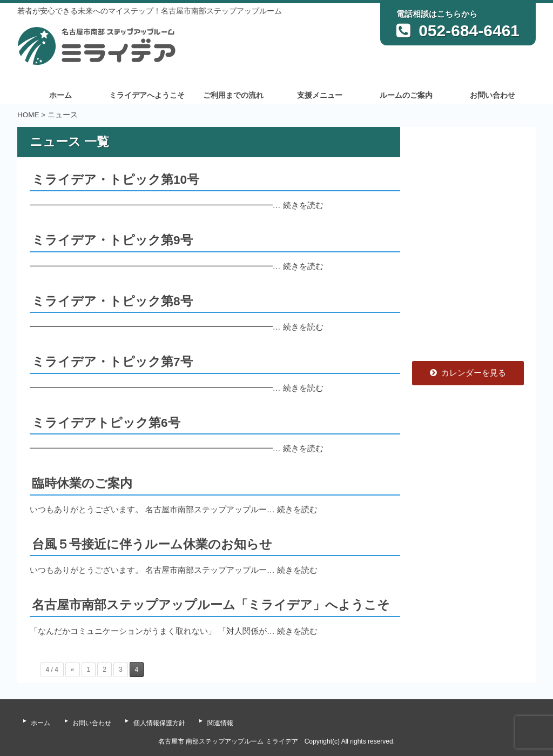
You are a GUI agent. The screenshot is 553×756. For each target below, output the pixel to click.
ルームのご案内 (406, 95)
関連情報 (220, 723)
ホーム (60, 95)
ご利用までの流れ (233, 95)
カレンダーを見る (468, 373)
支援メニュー (320, 95)
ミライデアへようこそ (147, 95)
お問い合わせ (493, 95)
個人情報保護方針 (159, 723)
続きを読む (303, 205)
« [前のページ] (73, 670)
